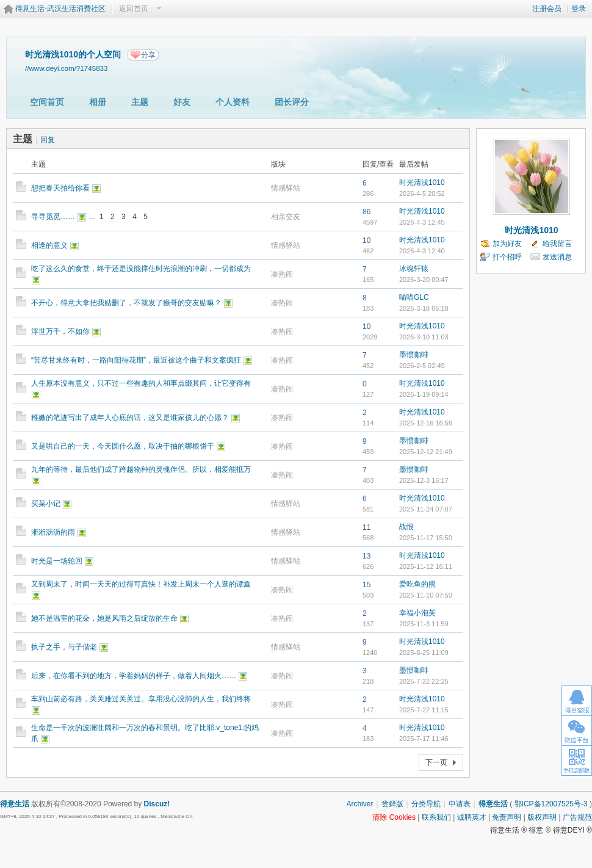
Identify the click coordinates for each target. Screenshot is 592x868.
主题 (140, 102)
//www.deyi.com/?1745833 (67, 68)
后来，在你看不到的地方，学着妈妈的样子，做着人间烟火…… (134, 676)
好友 (182, 102)
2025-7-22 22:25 (424, 681)
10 (366, 241)
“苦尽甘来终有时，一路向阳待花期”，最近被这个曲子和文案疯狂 (136, 360)
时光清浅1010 (422, 183)
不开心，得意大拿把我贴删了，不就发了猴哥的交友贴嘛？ (126, 303)
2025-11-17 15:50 (426, 538)
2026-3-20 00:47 (424, 280)
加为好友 (507, 244)
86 (366, 212)
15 (366, 585)
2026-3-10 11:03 (424, 337)
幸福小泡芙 (417, 613)
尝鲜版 (392, 804)
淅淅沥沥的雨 (53, 532)
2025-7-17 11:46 (424, 739)
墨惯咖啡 (414, 355)
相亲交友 (286, 217)
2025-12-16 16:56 (426, 423)
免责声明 (507, 817)
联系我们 (436, 817)
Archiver (359, 804)
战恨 (406, 527)
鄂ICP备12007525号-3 (551, 804)
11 (366, 527)
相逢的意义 (49, 245)
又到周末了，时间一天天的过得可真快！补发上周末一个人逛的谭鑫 (141, 584)
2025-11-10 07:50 (426, 595)
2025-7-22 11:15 (424, 710)
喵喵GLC (414, 297)
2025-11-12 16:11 (426, 566)
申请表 (460, 804)
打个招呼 (507, 257)
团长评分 (292, 102)
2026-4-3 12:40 (422, 251)
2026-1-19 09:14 (424, 394)
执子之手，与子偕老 (64, 647)
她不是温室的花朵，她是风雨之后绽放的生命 (104, 618)
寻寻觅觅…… (53, 217)
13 (366, 556)
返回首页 (134, 9)
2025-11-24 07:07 (426, 509)
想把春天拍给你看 (60, 188)
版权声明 (542, 817)
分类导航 (426, 804)
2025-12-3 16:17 (424, 480)
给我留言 (557, 244)
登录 (579, 9)
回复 (48, 140)
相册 (98, 102)
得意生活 (493, 804)
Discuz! (157, 804)
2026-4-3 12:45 (422, 222)
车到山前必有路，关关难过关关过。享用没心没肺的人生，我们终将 (141, 699)
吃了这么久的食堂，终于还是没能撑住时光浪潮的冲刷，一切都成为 (141, 269)
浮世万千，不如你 (60, 331)
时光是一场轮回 (57, 561)
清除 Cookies (394, 817)
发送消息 (557, 257)
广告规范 (577, 817)
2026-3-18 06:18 (424, 308)
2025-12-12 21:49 (426, 452)
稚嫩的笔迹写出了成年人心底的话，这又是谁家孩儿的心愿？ (130, 418)
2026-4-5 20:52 (422, 193)
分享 (148, 55)
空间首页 (47, 102)
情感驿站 (286, 188)
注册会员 (547, 9)
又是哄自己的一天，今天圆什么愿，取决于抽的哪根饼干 (123, 446)
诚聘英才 (472, 817)
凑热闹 (282, 274)
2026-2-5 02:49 (422, 366)
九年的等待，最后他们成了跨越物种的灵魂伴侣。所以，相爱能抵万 (141, 469)
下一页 (436, 762)
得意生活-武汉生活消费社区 (60, 9)
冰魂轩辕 (414, 269)
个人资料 (233, 102)
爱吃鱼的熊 (417, 584)
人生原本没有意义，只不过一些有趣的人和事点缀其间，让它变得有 (141, 383)
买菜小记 (46, 504)
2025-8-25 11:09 (424, 653)
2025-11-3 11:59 (424, 624)
